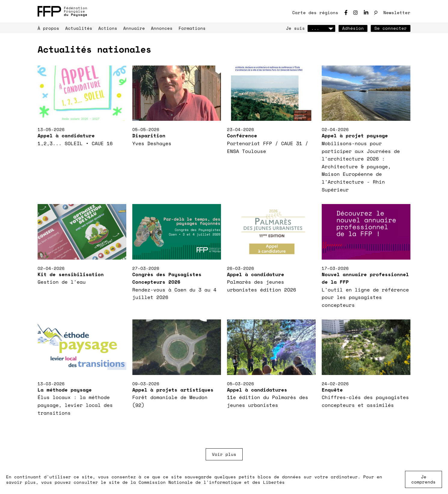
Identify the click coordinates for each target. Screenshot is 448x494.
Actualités (79, 28)
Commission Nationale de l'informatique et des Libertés (212, 482)
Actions (108, 28)
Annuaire (134, 28)
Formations (192, 28)
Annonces (162, 28)
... (321, 28)
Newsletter (397, 12)
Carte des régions (315, 12)
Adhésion (353, 28)
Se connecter (391, 28)
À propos (48, 28)
